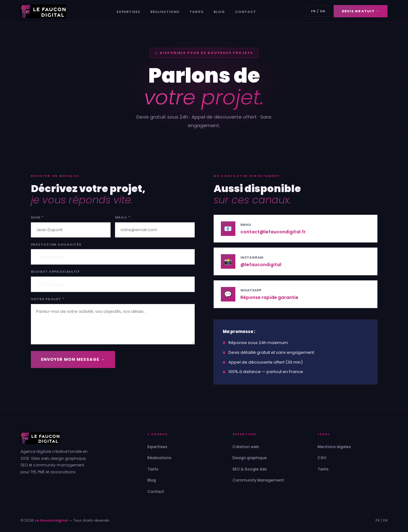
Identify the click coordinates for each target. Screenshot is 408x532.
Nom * (37, 217)
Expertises (128, 12)
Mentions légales (334, 447)
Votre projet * (48, 299)
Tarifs (196, 12)
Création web (246, 447)
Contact (246, 12)
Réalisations (165, 12)
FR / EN (318, 11)
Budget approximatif (55, 272)
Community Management (258, 480)
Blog (219, 12)
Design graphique (250, 458)
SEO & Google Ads (250, 469)
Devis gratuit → (361, 11)
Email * (123, 217)
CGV (322, 458)
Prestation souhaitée (56, 244)
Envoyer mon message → (73, 359)
